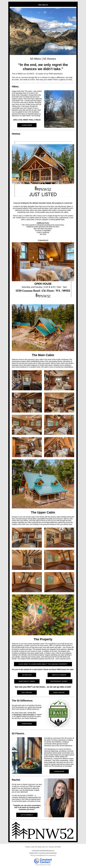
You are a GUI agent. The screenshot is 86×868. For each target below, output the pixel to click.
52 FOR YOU (27, 675)
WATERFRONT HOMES (59, 681)
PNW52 (30, 795)
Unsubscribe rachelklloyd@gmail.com (43, 851)
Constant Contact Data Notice (48, 853)
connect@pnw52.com (42, 855)
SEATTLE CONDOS (59, 675)
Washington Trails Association (24, 714)
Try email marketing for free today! (43, 865)
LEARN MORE (27, 125)
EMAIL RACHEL (59, 692)
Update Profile (34, 853)
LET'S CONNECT (27, 815)
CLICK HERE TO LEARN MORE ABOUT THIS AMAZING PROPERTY (43, 664)
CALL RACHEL (27, 692)
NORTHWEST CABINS (27, 681)
